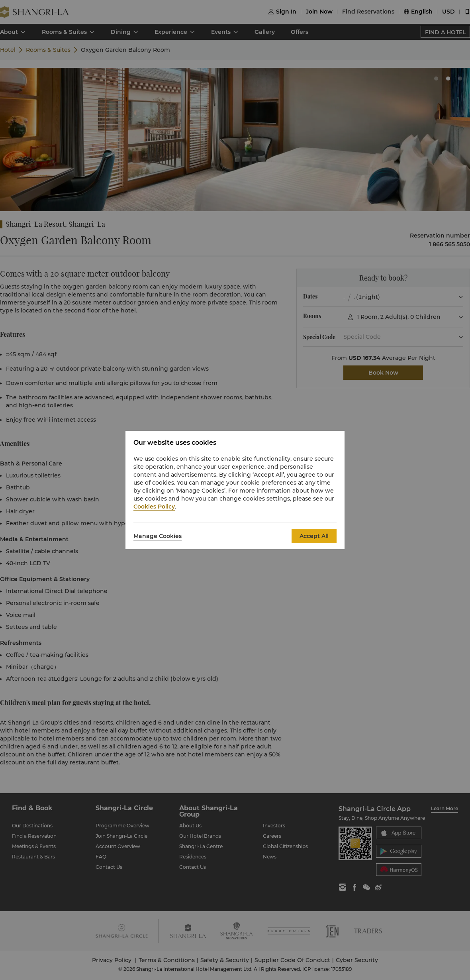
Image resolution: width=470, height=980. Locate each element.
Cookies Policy (154, 507)
